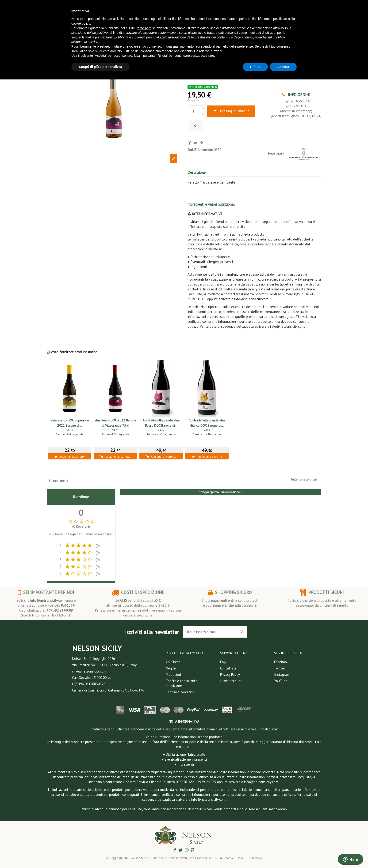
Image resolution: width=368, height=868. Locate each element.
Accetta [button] (283, 67)
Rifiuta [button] (255, 67)
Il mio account (231, 681)
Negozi (171, 668)
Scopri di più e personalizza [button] (100, 67)
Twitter (280, 668)
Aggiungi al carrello (231, 111)
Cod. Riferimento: (200, 150)
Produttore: (277, 154)
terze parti (144, 28)
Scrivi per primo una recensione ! (220, 492)
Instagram (282, 674)
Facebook (281, 662)
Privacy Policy (230, 674)
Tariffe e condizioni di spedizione (182, 683)
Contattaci (228, 668)
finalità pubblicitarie (99, 37)
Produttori (173, 674)
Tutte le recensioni (303, 479)
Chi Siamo (173, 662)
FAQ (223, 662)
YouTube (281, 681)
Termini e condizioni (181, 692)
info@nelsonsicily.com (47, 600)
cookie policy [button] (81, 23)
